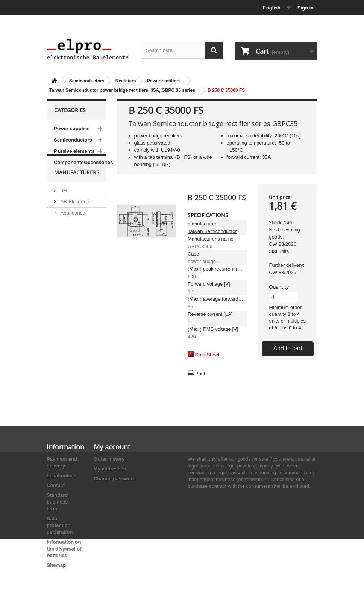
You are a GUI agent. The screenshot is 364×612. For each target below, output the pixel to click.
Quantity (279, 287)
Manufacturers (77, 190)
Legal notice (61, 476)
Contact (56, 485)
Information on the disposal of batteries (64, 549)
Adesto (67, 269)
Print (200, 374)
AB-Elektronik (74, 217)
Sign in (306, 8)
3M (63, 205)
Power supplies (72, 129)
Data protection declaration (60, 525)
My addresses (110, 469)
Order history (109, 459)
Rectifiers (126, 81)
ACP (65, 257)
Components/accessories (80, 162)
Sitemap (56, 565)
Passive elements (74, 151)
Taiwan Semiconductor (212, 231)
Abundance (72, 228)
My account (112, 447)
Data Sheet (207, 355)
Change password (115, 479)
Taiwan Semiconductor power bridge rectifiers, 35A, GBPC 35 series (122, 90)
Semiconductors (87, 81)
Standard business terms (57, 502)
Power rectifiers (164, 81)
